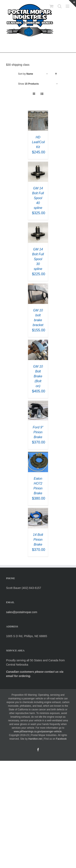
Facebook (61, 739)
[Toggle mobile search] (60, 6)
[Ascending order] (56, 74)
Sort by (26, 74)
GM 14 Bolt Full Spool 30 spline (38, 259)
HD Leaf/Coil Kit (38, 142)
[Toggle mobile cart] (51, 6)
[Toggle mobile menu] (68, 6)
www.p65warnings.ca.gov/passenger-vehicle (38, 732)
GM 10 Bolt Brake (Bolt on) (38, 376)
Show (28, 84)
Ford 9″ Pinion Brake (38, 432)
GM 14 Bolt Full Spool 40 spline (38, 198)
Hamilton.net (35, 739)
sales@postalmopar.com (22, 612)
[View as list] (42, 94)
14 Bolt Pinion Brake (38, 540)
